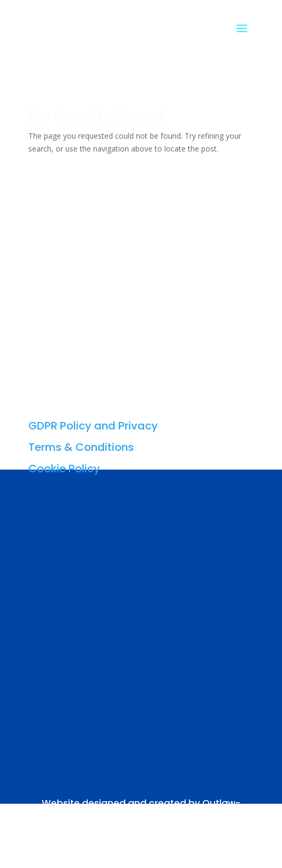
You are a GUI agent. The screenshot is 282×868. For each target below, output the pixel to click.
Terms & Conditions (81, 447)
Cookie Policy (64, 469)
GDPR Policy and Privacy (93, 426)
